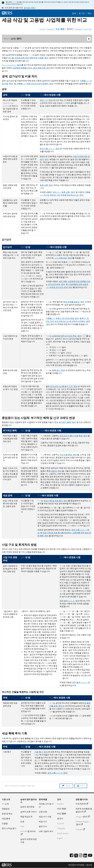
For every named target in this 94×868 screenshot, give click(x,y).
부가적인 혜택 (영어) (67, 422)
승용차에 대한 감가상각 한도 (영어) (69, 336)
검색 (74, 13)
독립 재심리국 (26, 817)
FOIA (22, 827)
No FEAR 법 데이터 (28, 833)
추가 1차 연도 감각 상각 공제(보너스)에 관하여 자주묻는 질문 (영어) (68, 321)
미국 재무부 (82, 804)
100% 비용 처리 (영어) (63, 258)
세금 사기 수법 (45, 817)
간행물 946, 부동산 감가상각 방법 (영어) (63, 318)
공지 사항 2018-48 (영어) (58, 773)
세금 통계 (6, 819)
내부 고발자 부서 (46, 831)
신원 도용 (43, 812)
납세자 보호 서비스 (29, 812)
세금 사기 (43, 822)
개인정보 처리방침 (76, 865)
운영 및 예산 (7, 814)
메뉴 (90, 13)
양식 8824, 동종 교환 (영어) (64, 192)
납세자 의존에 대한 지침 (29, 841)
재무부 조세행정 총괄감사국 (84, 810)
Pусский (61, 824)
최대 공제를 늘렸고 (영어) (74, 302)
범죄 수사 (43, 827)
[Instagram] (81, 856)
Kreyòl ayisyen (63, 833)
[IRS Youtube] (90, 856)
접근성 (89, 865)
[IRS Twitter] (76, 856)
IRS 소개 (5, 804)
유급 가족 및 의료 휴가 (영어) (56, 501)
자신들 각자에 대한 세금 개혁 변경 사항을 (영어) (28, 58)
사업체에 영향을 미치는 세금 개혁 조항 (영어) (32, 68)
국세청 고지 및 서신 (46, 805)
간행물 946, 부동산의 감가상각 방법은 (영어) (35, 84)
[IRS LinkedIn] (85, 856)
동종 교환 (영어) (47, 185)
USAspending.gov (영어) (83, 823)
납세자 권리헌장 (27, 807)
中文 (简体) (62, 809)
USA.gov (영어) (83, 817)
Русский (78, 29)
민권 (22, 822)
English (42, 29)
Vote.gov (80, 829)
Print (82, 786)
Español (50, 29)
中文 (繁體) (60, 29)
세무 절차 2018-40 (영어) (70, 601)
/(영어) (12, 65)
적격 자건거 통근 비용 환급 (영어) (74, 436)
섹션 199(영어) (47, 100)
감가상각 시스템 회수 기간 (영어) (64, 386)
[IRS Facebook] (72, 856)
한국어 (70, 29)
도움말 (5, 824)
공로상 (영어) (56, 471)
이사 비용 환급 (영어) (68, 455)
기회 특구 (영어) (41, 752)
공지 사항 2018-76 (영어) (50, 149)
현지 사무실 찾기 (9, 828)
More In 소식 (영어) (47, 39)
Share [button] (68, 786)
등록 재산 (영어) (59, 370)
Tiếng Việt (88, 29)
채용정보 (6, 809)
